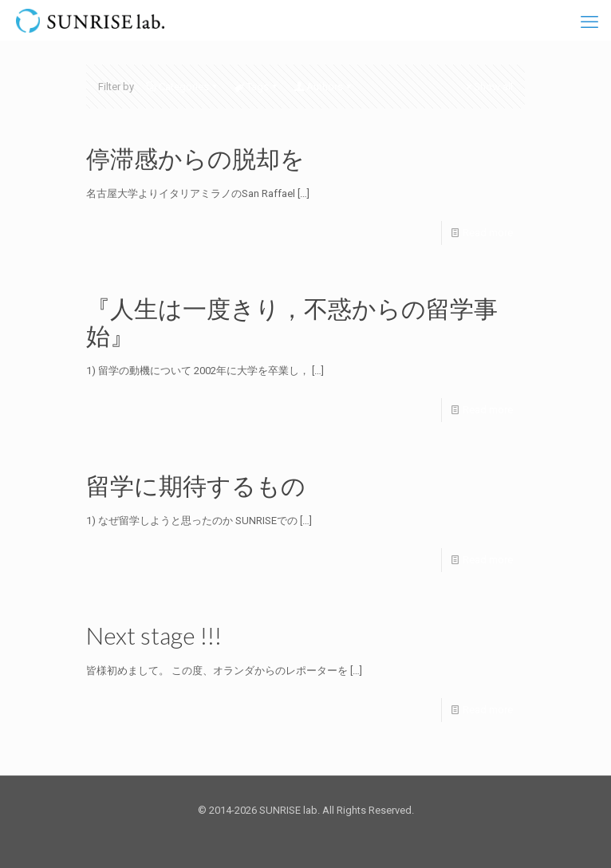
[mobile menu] (589, 22)
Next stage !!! (154, 635)
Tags (256, 87)
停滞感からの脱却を (195, 158)
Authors (323, 87)
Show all (488, 87)
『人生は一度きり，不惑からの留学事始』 (292, 322)
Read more (488, 233)
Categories (183, 87)
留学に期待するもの (196, 485)
